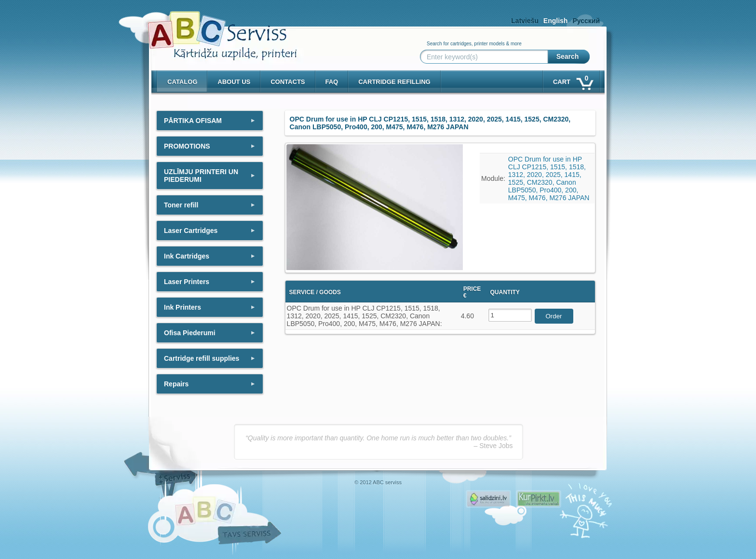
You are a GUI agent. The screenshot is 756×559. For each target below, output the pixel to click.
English (556, 21)
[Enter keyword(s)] (486, 57)
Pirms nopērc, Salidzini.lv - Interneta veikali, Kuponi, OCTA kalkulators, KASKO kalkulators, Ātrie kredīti (488, 499)
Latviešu (525, 21)
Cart (573, 80)
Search (568, 56)
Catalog (182, 82)
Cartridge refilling (394, 82)
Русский (586, 21)
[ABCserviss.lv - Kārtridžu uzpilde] (214, 29)
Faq (332, 82)
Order (553, 316)
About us (234, 82)
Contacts (288, 82)
